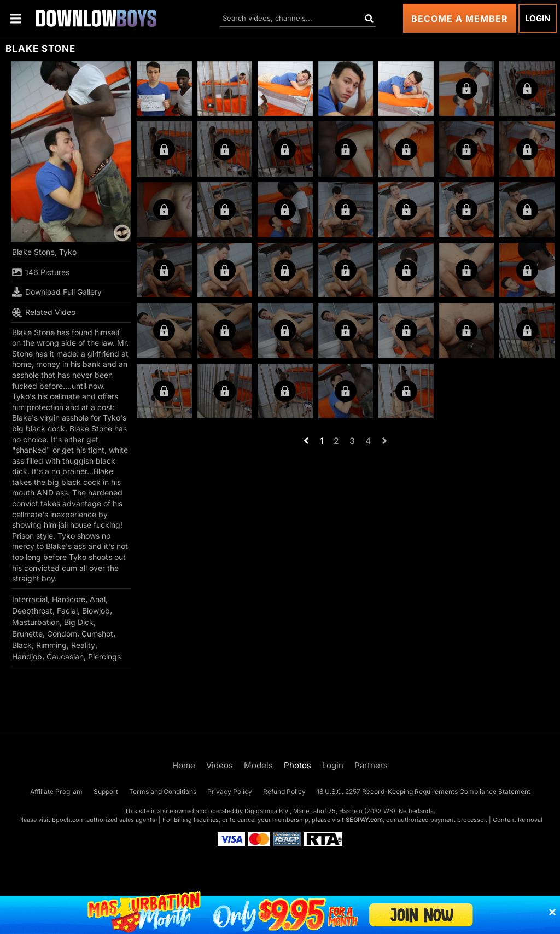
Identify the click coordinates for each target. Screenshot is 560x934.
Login (538, 18)
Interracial (30, 599)
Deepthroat (32, 611)
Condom (62, 634)
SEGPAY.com (364, 820)
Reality (83, 645)
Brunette (27, 634)
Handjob (27, 656)
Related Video (44, 312)
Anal (98, 599)
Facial (67, 611)
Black (22, 645)
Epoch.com (68, 820)
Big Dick (79, 622)
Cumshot (97, 634)
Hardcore (69, 599)
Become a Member (460, 19)
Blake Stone (33, 252)
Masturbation (36, 622)
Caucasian (65, 656)
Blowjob (96, 611)
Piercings (104, 656)
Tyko (68, 252)
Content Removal (518, 820)
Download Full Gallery (57, 292)
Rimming (51, 645)
